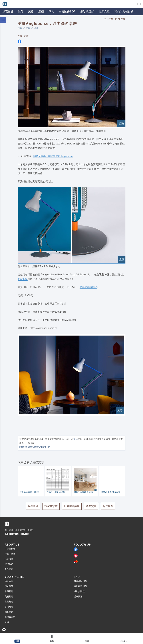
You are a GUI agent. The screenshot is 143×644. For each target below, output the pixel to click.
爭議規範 (9, 607)
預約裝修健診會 (124, 12)
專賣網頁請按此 (88, 287)
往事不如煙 (10, 554)
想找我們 (9, 564)
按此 (75, 439)
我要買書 (91, 506)
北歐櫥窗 (23, 279)
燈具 (20, 28)
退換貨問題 (79, 591)
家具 (28, 28)
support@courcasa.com (17, 534)
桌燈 (36, 28)
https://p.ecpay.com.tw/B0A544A (35, 447)
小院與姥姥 (10, 549)
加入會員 (9, 581)
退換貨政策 (10, 617)
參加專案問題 (80, 586)
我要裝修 (33, 506)
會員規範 (9, 591)
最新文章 (104, 12)
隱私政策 (9, 612)
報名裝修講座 (72, 506)
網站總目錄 (87, 12)
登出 (7, 622)
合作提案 (108, 506)
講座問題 (78, 596)
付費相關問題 (80, 581)
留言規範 (9, 602)
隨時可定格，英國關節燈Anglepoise (53, 156)
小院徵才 (9, 559)
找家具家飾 (51, 506)
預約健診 (9, 586)
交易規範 (9, 596)
